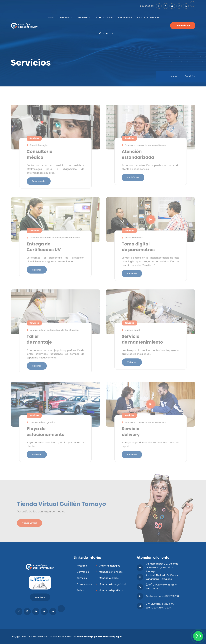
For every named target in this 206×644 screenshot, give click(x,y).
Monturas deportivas (111, 590)
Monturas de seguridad (112, 584)
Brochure (40, 597)
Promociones (103, 18)
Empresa (65, 18)
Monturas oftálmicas (111, 572)
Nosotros (82, 566)
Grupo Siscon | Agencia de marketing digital (100, 637)
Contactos (105, 33)
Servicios (83, 18)
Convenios (83, 572)
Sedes (80, 590)
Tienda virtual (183, 26)
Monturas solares (109, 578)
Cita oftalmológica (148, 18)
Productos (124, 18)
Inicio (51, 18)
